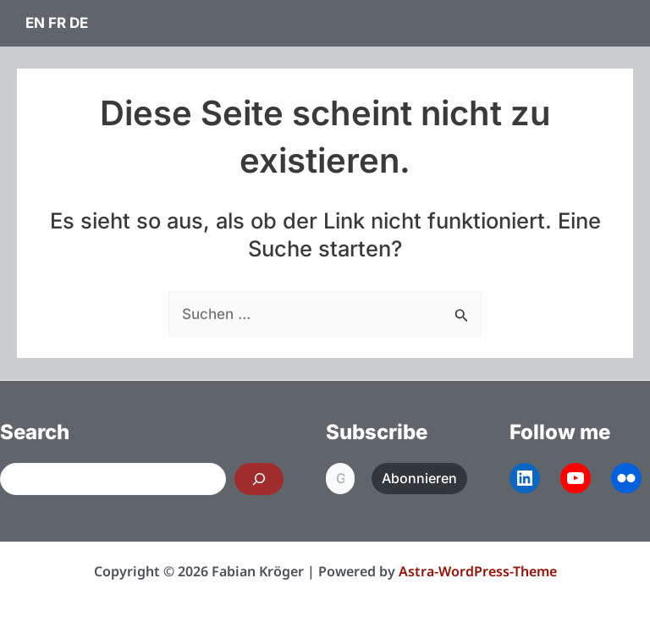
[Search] (259, 479)
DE (79, 23)
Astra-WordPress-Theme (478, 571)
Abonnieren (419, 478)
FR (57, 23)
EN (35, 23)
